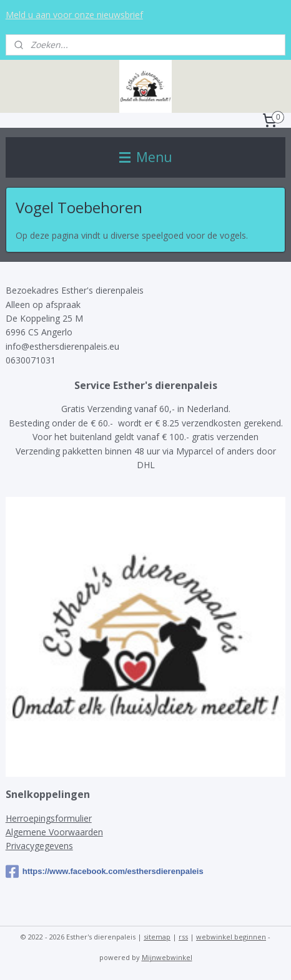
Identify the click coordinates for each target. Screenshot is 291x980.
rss (183, 937)
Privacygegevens (39, 846)
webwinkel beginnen (231, 937)
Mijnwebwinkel (167, 957)
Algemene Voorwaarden (54, 832)
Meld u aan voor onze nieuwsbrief (74, 15)
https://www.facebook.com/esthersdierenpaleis (105, 872)
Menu (146, 157)
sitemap (157, 937)
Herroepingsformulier (49, 818)
